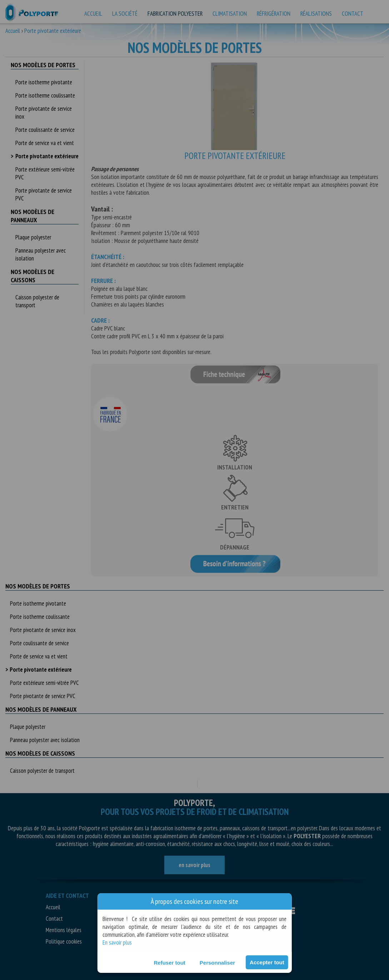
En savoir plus (117, 942)
